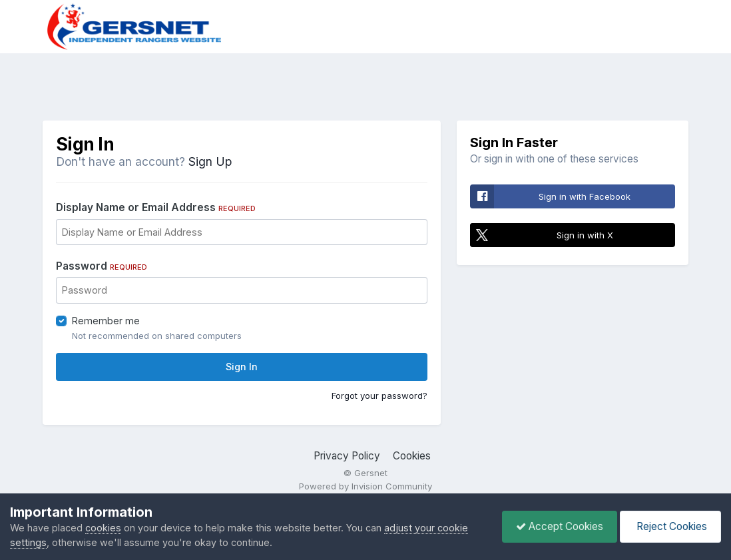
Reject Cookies (670, 526)
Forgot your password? (379, 396)
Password (102, 266)
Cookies (412, 456)
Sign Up (210, 161)
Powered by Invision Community (365, 486)
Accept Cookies (560, 526)
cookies (103, 528)
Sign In (242, 367)
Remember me (106, 321)
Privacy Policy (347, 456)
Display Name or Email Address (156, 207)
